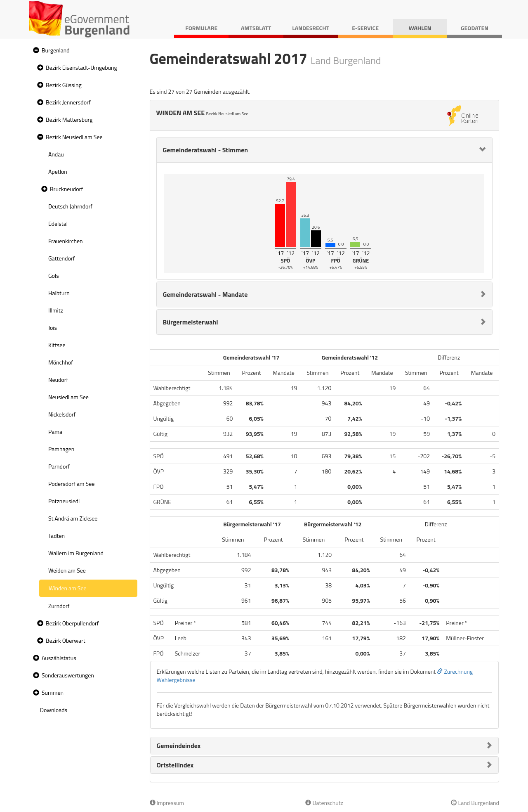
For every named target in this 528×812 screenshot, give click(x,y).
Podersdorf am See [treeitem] (71, 484)
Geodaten (475, 28)
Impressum (167, 803)
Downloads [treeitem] (54, 710)
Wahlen (420, 28)
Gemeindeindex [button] (179, 746)
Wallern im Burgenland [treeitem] (76, 553)
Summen (53, 692)
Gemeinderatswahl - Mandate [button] (205, 294)
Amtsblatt (256, 28)
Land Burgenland (475, 803)
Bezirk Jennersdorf (68, 102)
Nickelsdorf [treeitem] (62, 414)
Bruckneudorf (66, 189)
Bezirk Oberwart (66, 640)
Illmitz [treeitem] (56, 310)
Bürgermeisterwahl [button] (191, 322)
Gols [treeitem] (54, 276)
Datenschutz (324, 803)
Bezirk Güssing (64, 85)
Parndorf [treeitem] (59, 466)
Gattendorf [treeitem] (61, 258)
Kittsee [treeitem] (57, 345)
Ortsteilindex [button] (175, 765)
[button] (35, 51)
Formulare (201, 28)
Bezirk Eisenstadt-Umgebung (81, 67)
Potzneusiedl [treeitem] (64, 501)
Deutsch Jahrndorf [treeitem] (70, 206)
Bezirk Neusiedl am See (74, 137)
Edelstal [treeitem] (58, 224)
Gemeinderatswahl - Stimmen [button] (206, 150)
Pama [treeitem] (55, 432)
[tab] (325, 150)
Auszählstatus (59, 658)
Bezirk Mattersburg (69, 120)
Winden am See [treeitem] (68, 588)
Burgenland (56, 50)
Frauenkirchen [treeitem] (66, 241)
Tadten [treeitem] (57, 536)
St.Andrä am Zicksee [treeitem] (73, 518)
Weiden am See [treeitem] (67, 570)
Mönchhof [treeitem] (61, 362)
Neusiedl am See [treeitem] (68, 397)
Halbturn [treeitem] (59, 293)
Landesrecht (311, 28)
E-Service (365, 28)
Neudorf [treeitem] (58, 380)
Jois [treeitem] (53, 328)
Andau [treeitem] (56, 154)
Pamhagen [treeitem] (61, 449)
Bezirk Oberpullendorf (72, 623)
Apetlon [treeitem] (58, 172)
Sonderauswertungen (68, 675)
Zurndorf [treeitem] (59, 606)
